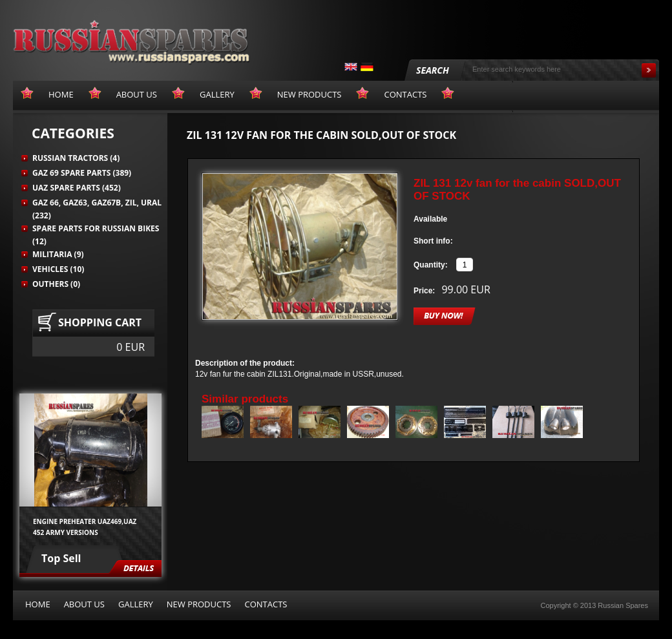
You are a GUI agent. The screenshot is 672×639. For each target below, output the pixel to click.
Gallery (136, 604)
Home (38, 604)
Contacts (266, 604)
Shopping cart (100, 322)
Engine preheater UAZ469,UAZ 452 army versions (85, 527)
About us (84, 604)
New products (199, 604)
